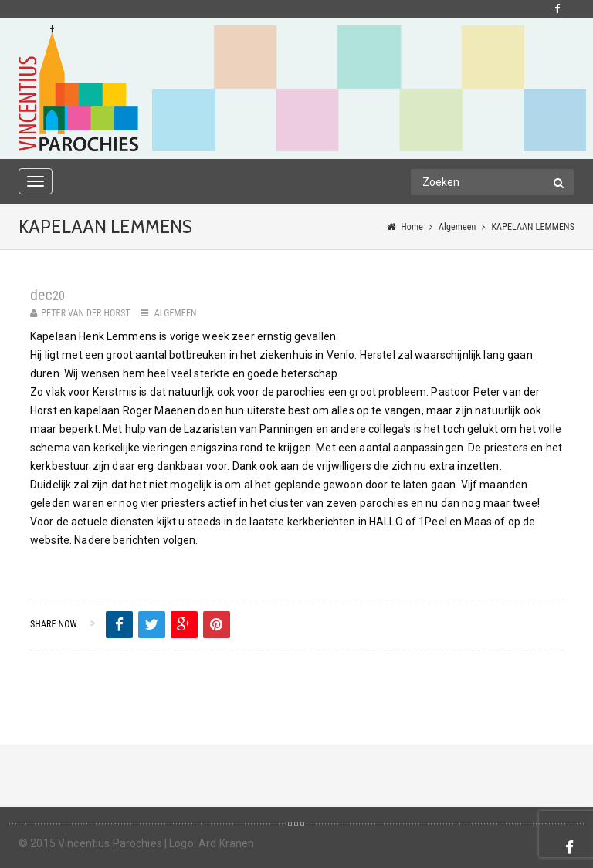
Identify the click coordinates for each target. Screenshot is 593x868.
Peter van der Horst (86, 313)
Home (412, 227)
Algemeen (457, 227)
